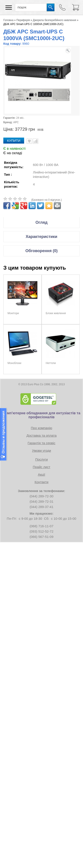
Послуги (41, 459)
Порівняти (36, 141)
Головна (8, 20)
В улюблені (29, 141)
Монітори (13, 313)
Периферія (23, 20)
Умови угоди (42, 451)
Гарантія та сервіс (41, 443)
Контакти (41, 482)
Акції (41, 474)
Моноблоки (14, 363)
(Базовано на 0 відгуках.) (47, 200)
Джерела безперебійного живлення (54, 20)
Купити (14, 141)
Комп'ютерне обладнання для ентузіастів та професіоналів (41, 415)
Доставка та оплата (41, 435)
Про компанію (41, 428)
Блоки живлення (56, 313)
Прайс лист (41, 467)
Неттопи (51, 363)
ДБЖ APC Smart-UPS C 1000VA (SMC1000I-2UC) (33, 24)
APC (16, 122)
